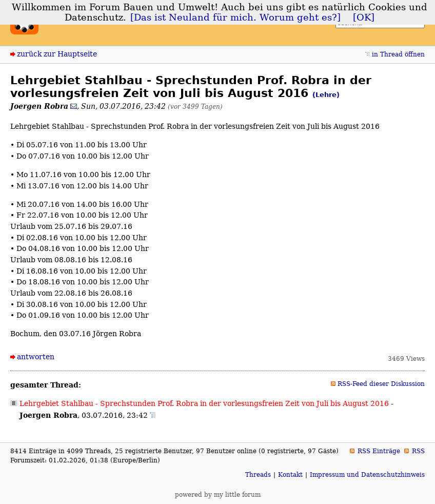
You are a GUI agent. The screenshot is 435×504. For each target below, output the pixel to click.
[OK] (364, 17)
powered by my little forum (218, 495)
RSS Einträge (379, 451)
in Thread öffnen (398, 54)
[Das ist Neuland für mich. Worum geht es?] (235, 17)
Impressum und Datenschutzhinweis (367, 475)
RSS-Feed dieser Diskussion (381, 384)
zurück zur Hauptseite (57, 54)
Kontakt (290, 475)
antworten (36, 357)
